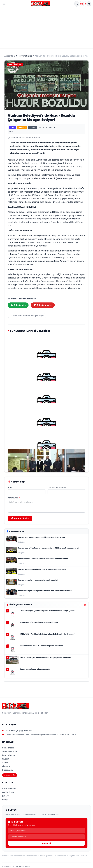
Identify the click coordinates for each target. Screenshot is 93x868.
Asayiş (5, 763)
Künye (5, 800)
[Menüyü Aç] (4, 4)
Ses (50, 127)
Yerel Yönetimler (24, 56)
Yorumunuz (14, 498)
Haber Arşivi (8, 770)
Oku (13, 127)
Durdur (33, 127)
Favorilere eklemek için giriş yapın (27, 316)
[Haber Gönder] (85, 4)
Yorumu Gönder (20, 518)
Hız (40, 127)
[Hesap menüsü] (89, 4)
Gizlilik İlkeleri (8, 792)
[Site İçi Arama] (77, 4)
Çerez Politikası (9, 789)
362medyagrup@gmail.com (19, 730)
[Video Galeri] (83, 4)
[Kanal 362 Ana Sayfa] (40, 4)
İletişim (6, 796)
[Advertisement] (46, 27)
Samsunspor (8, 748)
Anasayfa (9, 56)
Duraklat (22, 127)
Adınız (11, 488)
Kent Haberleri (9, 755)
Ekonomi (6, 766)
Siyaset (6, 759)
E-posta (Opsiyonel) (57, 488)
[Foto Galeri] (81, 4)
